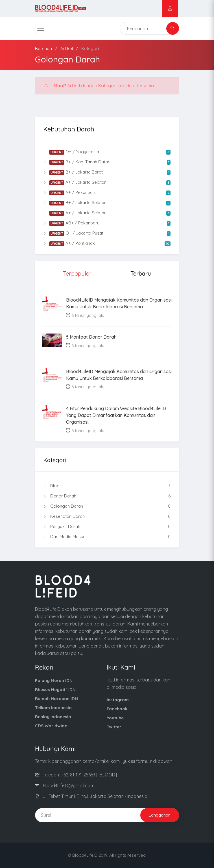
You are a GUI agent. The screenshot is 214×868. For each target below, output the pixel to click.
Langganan (160, 815)
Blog (107, 486)
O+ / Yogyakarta (107, 152)
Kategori (90, 48)
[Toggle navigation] (41, 28)
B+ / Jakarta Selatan (107, 203)
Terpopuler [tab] (77, 273)
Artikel (67, 48)
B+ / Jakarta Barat (107, 172)
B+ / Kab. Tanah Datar (107, 162)
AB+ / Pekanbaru (107, 223)
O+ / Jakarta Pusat (107, 233)
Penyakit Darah (107, 527)
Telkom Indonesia (53, 708)
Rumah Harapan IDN (56, 699)
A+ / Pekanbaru (107, 192)
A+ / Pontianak (107, 243)
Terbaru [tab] (141, 273)
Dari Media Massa (107, 537)
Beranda (43, 48)
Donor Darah (107, 496)
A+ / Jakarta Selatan (107, 182)
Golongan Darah (107, 506)
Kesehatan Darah (107, 516)
